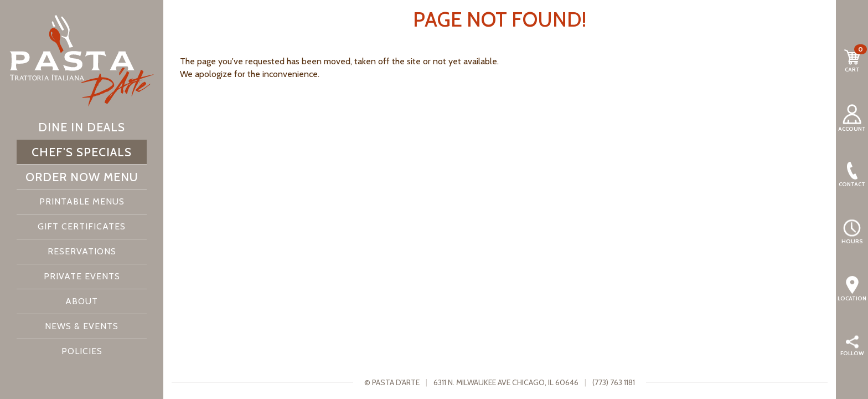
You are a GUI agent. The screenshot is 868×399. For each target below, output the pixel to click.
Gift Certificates (82, 226)
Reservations (82, 251)
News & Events (82, 326)
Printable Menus (82, 201)
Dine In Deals (82, 127)
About (82, 301)
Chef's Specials (82, 152)
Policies (82, 351)
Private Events (82, 276)
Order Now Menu (82, 177)
